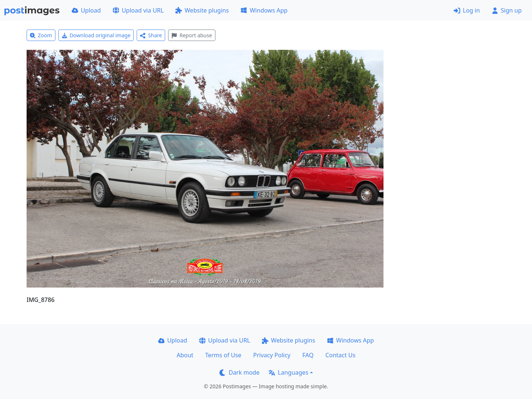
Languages (288, 372)
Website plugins (202, 10)
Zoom (41, 35)
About (185, 355)
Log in (467, 10)
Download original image (96, 35)
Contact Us (340, 355)
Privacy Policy (272, 355)
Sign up (507, 10)
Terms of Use (223, 355)
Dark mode (239, 372)
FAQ (308, 355)
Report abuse (192, 35)
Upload (86, 10)
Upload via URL (138, 10)
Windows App (264, 10)
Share (151, 35)
